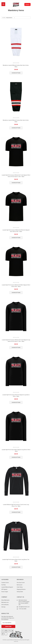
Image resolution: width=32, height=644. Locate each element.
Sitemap (3, 607)
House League (5, 592)
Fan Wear (4, 585)
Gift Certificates (5, 605)
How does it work (21, 583)
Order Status (20, 587)
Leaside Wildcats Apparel (7, 587)
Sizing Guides (20, 592)
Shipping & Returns (21, 589)
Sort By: (4, 18)
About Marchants (5, 600)
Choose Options (16, 73)
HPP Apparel (4, 589)
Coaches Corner (5, 583)
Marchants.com (5, 602)
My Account (20, 585)
